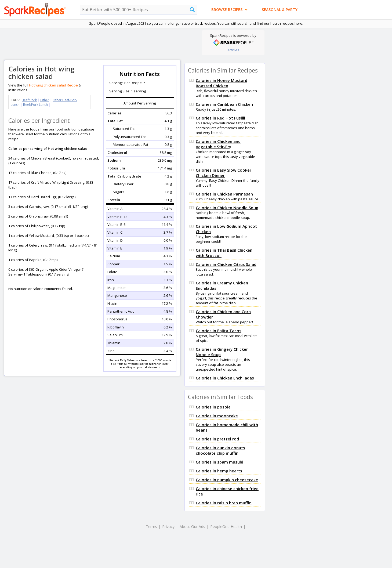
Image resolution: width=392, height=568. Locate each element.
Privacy (168, 527)
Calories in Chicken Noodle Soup (227, 208)
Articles (233, 50)
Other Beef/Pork (65, 100)
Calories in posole (213, 407)
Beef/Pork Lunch (35, 105)
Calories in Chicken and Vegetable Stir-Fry (218, 144)
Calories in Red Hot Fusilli (220, 118)
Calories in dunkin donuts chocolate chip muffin (220, 450)
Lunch (15, 105)
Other (45, 100)
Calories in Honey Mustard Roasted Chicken (222, 83)
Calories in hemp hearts (219, 471)
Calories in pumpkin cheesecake (227, 480)
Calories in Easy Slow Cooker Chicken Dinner (224, 173)
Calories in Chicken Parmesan (224, 194)
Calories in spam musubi (219, 462)
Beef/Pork (29, 100)
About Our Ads (192, 527)
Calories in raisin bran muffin (224, 503)
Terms (151, 527)
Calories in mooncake (217, 416)
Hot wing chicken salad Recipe (53, 85)
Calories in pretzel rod (217, 439)
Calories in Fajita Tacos (219, 331)
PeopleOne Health (226, 527)
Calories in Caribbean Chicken (224, 104)
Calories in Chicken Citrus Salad (226, 264)
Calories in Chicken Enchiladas (225, 378)
